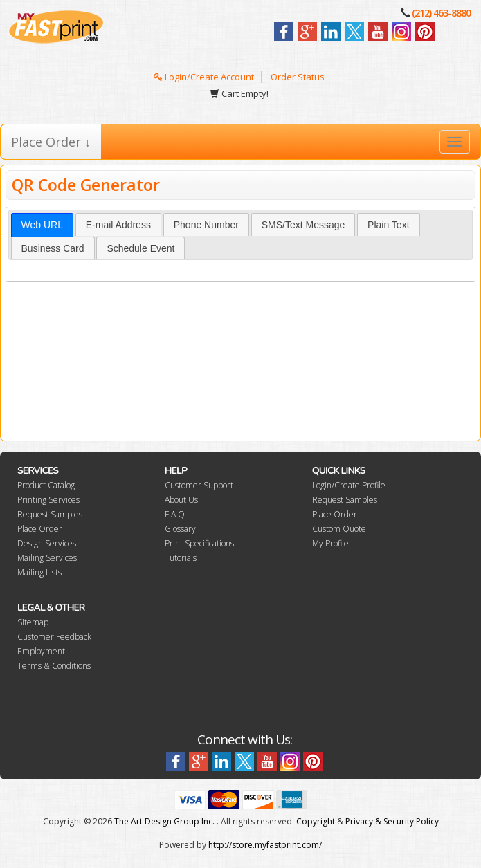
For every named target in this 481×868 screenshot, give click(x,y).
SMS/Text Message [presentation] (303, 225)
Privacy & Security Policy (392, 821)
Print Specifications (199, 543)
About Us (181, 500)
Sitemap (33, 622)
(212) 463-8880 (441, 13)
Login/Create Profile (349, 485)
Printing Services (48, 500)
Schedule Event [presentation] (140, 248)
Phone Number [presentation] (206, 225)
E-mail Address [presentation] (118, 225)
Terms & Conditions (54, 666)
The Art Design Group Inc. (164, 821)
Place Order (40, 529)
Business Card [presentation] (53, 248)
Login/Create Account (204, 77)
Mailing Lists (39, 572)
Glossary (180, 529)
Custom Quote (339, 529)
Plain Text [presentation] (388, 225)
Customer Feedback (54, 637)
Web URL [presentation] (42, 225)
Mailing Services (47, 558)
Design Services (47, 543)
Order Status (298, 77)
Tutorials (181, 558)
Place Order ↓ (51, 142)
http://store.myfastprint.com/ (265, 845)
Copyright (316, 821)
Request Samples (50, 514)
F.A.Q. (176, 514)
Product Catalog (46, 485)
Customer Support (199, 485)
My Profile (330, 543)
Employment (41, 651)
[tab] (42, 225)
